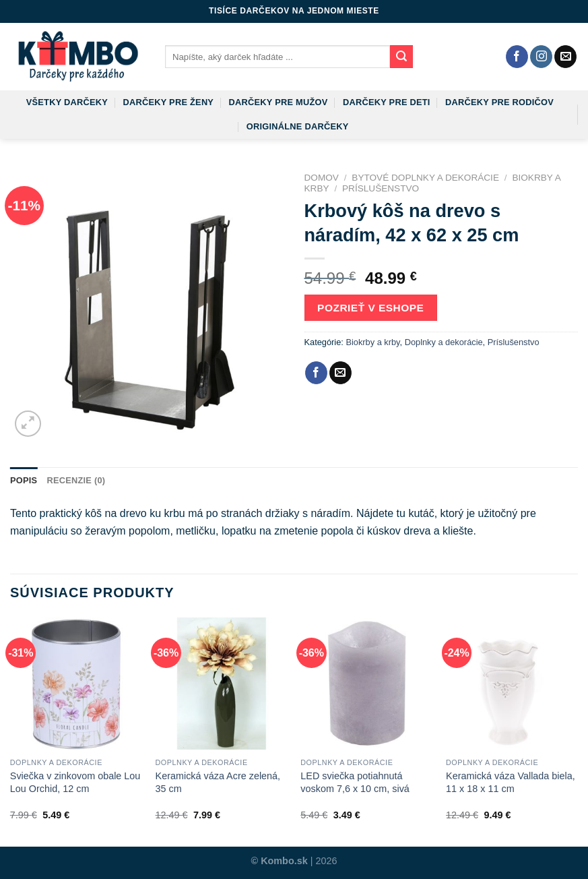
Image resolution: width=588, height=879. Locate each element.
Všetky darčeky (67, 102)
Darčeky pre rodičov (499, 102)
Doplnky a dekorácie (444, 342)
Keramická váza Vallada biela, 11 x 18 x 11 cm (511, 782)
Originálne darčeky (298, 126)
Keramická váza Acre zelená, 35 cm (218, 782)
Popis (24, 480)
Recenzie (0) (76, 480)
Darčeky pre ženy (168, 102)
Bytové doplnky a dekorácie (425, 178)
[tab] (24, 481)
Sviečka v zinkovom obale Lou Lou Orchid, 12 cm (75, 782)
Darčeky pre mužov (279, 102)
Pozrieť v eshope (370, 308)
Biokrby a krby (372, 342)
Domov (322, 178)
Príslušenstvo (381, 188)
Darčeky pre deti (387, 102)
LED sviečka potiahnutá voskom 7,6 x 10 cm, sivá (355, 782)
